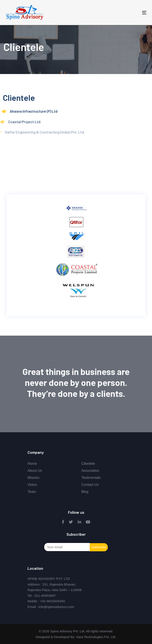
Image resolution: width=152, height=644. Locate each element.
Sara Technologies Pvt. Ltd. (96, 637)
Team (32, 492)
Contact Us (90, 485)
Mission (33, 478)
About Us (35, 471)
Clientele (88, 464)
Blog (85, 492)
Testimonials (91, 478)
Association (90, 471)
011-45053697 (45, 596)
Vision (32, 485)
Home (32, 464)
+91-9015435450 (53, 601)
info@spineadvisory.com (56, 607)
